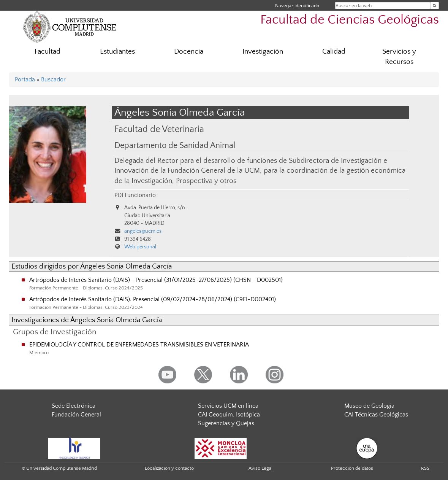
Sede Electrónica (74, 406)
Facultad (47, 52)
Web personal (140, 247)
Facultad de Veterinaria (159, 129)
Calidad (334, 52)
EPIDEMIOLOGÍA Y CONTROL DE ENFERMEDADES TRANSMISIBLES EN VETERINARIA (139, 345)
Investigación (263, 52)
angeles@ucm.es (143, 231)
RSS (425, 468)
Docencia (189, 52)
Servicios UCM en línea (228, 406)
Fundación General (76, 415)
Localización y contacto (169, 468)
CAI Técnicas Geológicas (376, 415)
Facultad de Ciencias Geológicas (350, 20)
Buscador (53, 79)
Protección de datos (352, 468)
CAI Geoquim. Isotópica (229, 415)
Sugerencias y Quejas (226, 423)
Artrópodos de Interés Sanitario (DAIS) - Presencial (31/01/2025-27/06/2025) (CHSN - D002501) (156, 280)
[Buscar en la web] (435, 6)
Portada (25, 79)
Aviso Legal (260, 468)
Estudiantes (117, 52)
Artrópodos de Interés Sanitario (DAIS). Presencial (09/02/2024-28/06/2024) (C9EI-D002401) (153, 299)
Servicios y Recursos (399, 57)
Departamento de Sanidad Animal (175, 146)
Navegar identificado (297, 6)
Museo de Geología (369, 406)
